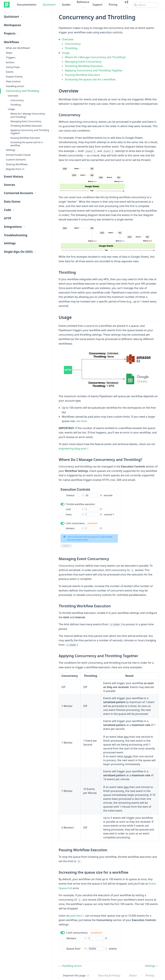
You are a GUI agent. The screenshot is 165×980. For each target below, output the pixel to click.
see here (82, 421)
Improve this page (74, 975)
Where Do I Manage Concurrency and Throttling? (28, 115)
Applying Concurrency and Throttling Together (30, 132)
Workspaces (12, 25)
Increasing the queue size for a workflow (27, 144)
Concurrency (17, 100)
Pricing (113, 5)
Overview (13, 96)
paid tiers (78, 916)
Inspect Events (14, 76)
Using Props (13, 67)
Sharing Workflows (17, 164)
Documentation (27, 5)
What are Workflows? (18, 48)
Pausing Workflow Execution (25, 138)
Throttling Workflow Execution (26, 126)
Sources (9, 185)
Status (133, 975)
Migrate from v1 (15, 169)
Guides (66, 5)
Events (10, 72)
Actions (10, 62)
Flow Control (13, 81)
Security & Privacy (109, 975)
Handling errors (15, 86)
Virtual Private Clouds (18, 155)
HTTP (8, 218)
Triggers (11, 57)
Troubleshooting (16, 235)
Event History (14, 176)
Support (97, 5)
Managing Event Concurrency (26, 121)
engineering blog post (74, 448)
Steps (9, 53)
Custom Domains (16, 159)
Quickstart (49, 5)
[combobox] (145, 5)
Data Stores (12, 201)
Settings (11, 150)
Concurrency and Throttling (22, 91)
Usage (11, 109)
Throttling (16, 105)
